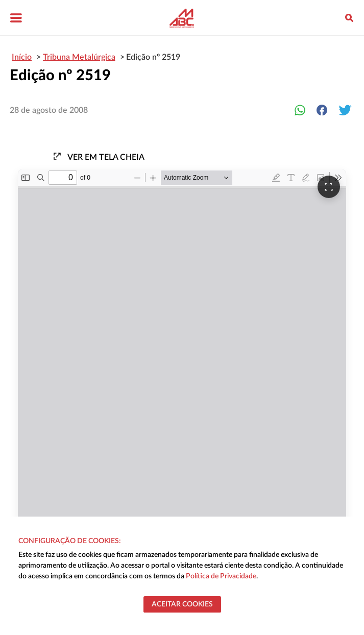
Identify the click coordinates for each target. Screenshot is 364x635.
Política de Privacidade (221, 576)
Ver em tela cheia (99, 156)
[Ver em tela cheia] (329, 187)
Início (22, 57)
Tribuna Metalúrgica (79, 57)
